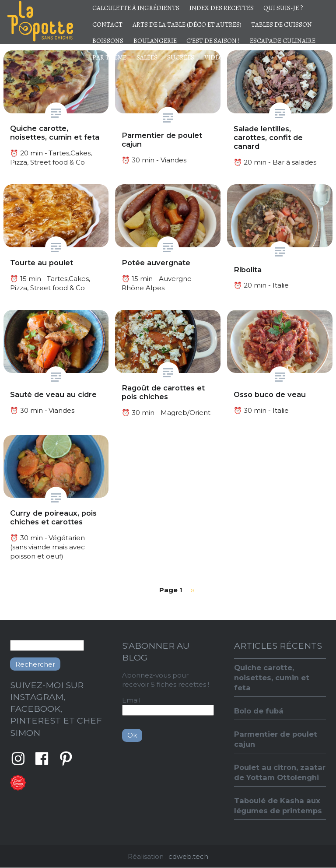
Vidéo (214, 57)
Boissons (108, 41)
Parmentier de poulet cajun (276, 739)
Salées (147, 57)
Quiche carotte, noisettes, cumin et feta (272, 678)
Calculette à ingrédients (136, 8)
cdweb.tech (188, 856)
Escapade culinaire (283, 41)
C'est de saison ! (213, 41)
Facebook (42, 759)
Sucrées (181, 57)
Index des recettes (222, 8)
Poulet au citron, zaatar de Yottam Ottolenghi (280, 772)
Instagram (18, 759)
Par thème (109, 57)
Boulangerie (155, 41)
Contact (107, 25)
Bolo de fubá (259, 711)
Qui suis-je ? (283, 8)
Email (131, 700)
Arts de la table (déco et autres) (187, 25)
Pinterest (66, 759)
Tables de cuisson (282, 25)
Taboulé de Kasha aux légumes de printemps (278, 806)
